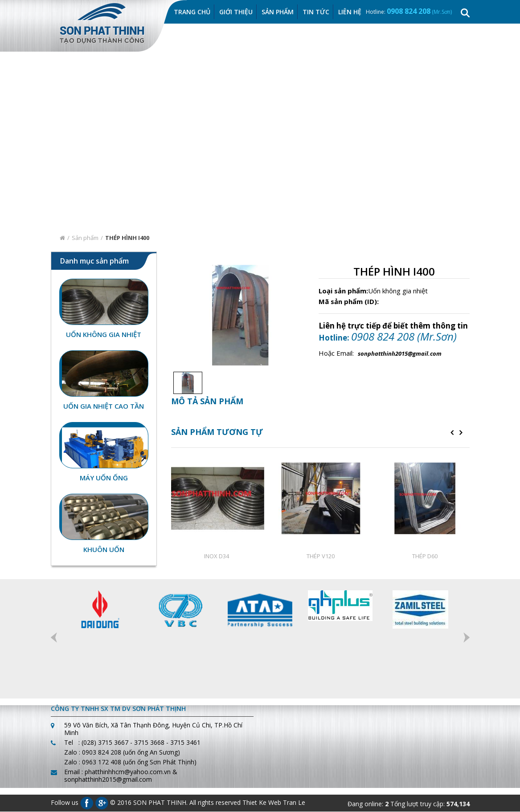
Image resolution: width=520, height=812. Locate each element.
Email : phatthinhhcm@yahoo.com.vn (117, 772)
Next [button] (467, 638)
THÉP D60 (425, 556)
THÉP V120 (321, 556)
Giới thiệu (236, 12)
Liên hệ (350, 12)
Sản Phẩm (278, 12)
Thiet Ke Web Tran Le (274, 803)
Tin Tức (316, 12)
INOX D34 (217, 556)
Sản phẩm (85, 238)
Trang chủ (192, 12)
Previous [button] (54, 638)
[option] (186, 383)
